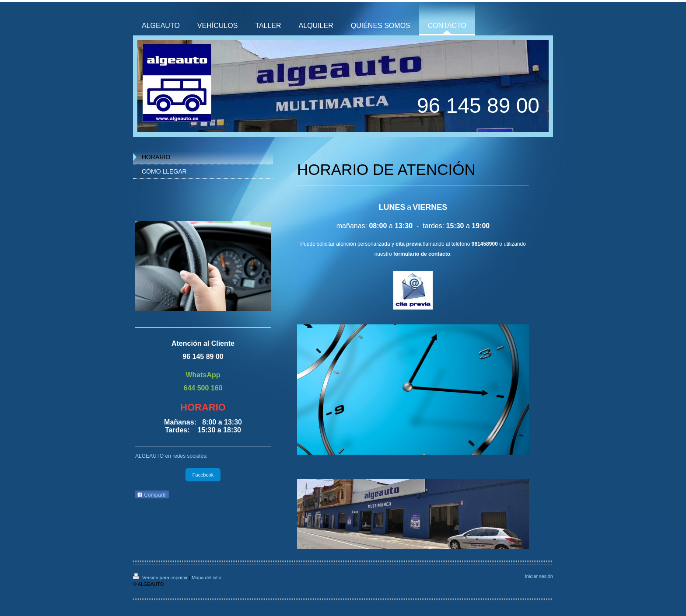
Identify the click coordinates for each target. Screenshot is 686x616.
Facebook (203, 475)
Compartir (152, 495)
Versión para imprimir (161, 578)
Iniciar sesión (539, 576)
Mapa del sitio (206, 578)
